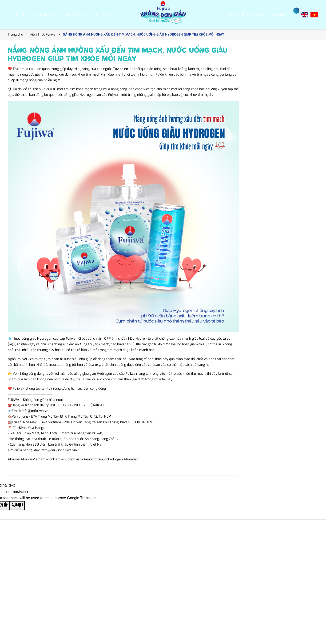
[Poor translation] (17, 506)
